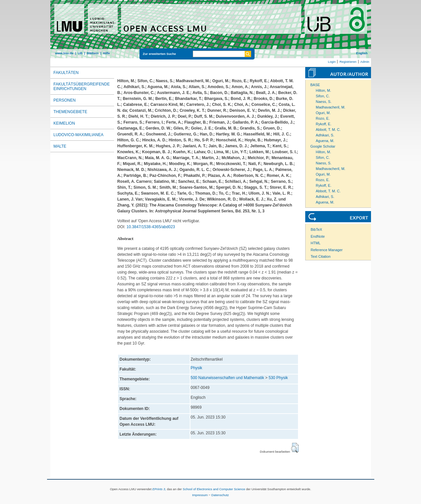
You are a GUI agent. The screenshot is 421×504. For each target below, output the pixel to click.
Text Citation (321, 256)
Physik (197, 368)
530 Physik (278, 378)
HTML (316, 243)
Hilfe (106, 53)
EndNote (318, 236)
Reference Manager (327, 250)
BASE (315, 85)
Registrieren (348, 62)
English (362, 53)
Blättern (93, 53)
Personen (65, 100)
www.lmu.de (64, 53)
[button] (295, 448)
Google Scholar (323, 146)
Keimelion (64, 123)
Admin (365, 62)
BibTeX (317, 229)
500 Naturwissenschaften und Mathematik (227, 378)
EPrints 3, (159, 489)
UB (80, 53)
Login (332, 62)
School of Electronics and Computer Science (214, 489)
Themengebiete (71, 112)
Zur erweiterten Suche (159, 54)
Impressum (200, 495)
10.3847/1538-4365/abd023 (151, 227)
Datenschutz (220, 495)
